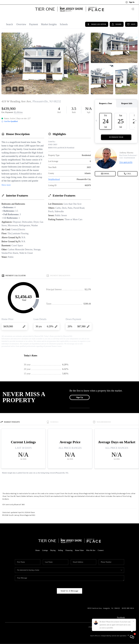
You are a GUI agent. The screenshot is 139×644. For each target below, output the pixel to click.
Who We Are (91, 549)
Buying (53, 549)
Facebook (121, 616)
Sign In (130, 2)
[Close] (133, 621)
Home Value (79, 549)
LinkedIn (130, 616)
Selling (60, 549)
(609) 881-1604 (128, 607)
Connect (101, 549)
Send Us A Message (69, 589)
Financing (69, 549)
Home (38, 549)
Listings (45, 549)
